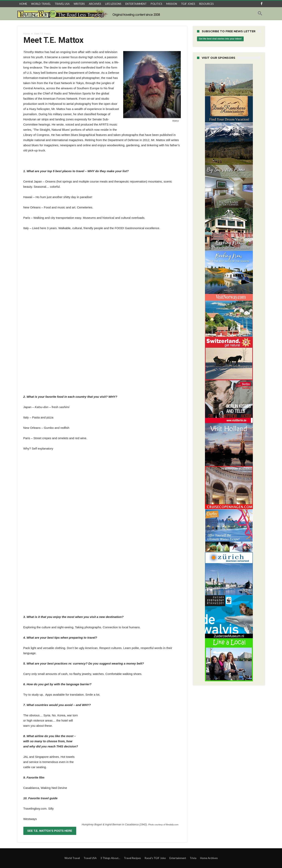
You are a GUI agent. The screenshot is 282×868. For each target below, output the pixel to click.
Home (27, 34)
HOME (23, 4)
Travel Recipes (132, 858)
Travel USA (90, 858)
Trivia (193, 858)
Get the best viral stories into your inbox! (220, 39)
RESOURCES (206, 4)
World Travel (72, 858)
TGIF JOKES (188, 4)
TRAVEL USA (62, 4)
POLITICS (156, 4)
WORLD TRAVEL (41, 4)
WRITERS (79, 4)
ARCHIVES (95, 4)
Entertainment (178, 858)
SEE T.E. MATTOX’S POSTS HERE (50, 831)
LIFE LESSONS (113, 4)
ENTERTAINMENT (136, 4)
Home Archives (209, 858)
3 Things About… (110, 858)
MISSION (172, 4)
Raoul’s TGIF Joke (155, 858)
